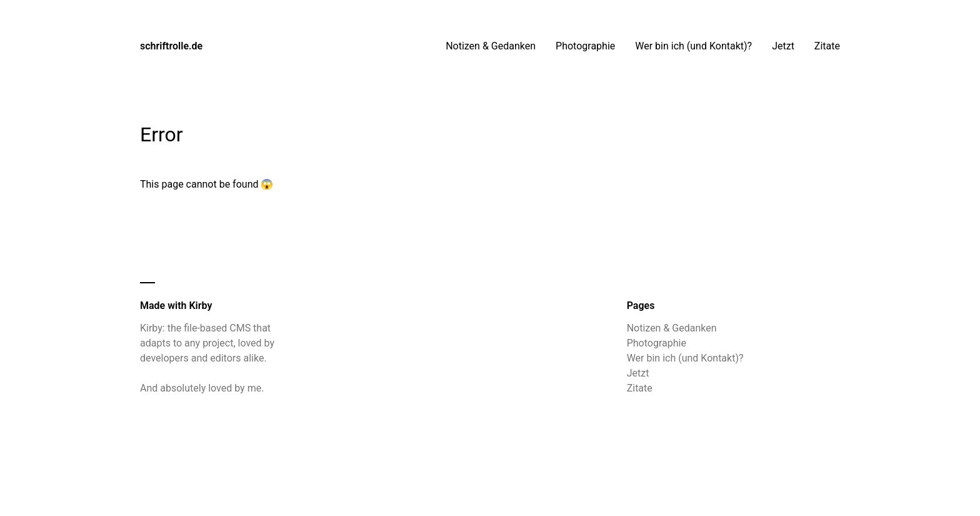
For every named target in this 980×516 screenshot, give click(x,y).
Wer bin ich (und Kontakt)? (693, 46)
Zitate (827, 46)
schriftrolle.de (171, 46)
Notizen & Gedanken (491, 46)
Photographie (585, 46)
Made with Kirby (176, 306)
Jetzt (783, 46)
